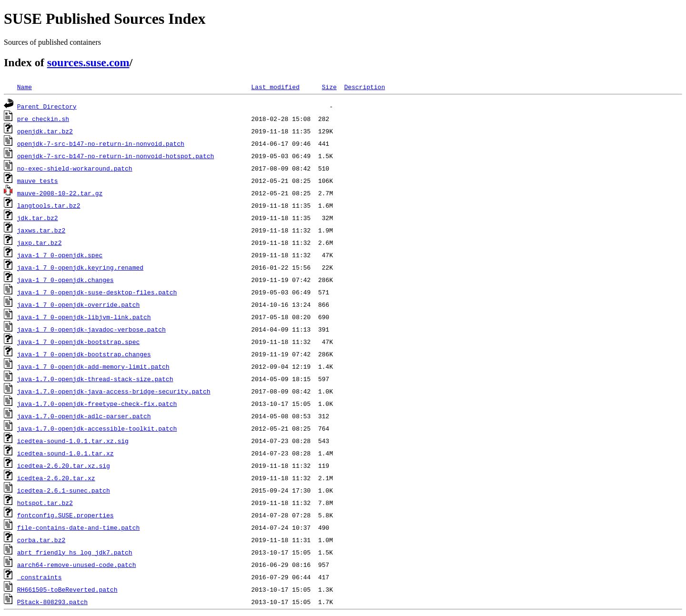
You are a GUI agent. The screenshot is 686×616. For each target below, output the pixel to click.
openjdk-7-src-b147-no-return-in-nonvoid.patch (101, 143)
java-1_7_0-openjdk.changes (66, 280)
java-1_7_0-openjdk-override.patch (78, 304)
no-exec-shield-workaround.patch (75, 168)
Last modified (275, 87)
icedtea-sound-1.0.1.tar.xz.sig (73, 441)
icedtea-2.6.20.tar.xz (56, 478)
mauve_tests (38, 181)
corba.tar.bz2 (41, 540)
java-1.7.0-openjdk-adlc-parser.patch (84, 416)
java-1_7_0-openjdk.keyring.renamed (80, 267)
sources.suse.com (88, 62)
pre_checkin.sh (43, 119)
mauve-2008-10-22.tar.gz (60, 193)
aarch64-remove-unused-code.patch (77, 565)
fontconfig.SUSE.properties (66, 515)
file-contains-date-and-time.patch (78, 527)
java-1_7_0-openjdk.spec (60, 255)
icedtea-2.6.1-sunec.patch (64, 490)
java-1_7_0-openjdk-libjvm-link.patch (84, 317)
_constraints (40, 577)
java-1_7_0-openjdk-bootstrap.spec (78, 342)
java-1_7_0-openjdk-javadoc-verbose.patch (91, 329)
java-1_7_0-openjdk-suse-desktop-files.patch (97, 292)
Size (329, 87)
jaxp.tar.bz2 (40, 242)
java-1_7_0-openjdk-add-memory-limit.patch (93, 366)
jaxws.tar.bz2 (41, 230)
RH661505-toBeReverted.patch (67, 589)
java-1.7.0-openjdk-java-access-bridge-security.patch (114, 391)
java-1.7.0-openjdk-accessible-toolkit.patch (97, 428)
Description (364, 87)
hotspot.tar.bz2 (45, 503)
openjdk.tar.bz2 (45, 131)
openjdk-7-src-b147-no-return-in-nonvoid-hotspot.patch (116, 156)
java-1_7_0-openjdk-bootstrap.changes (84, 354)
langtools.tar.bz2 (49, 205)
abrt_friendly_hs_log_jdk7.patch (75, 552)
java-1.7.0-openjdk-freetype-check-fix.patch (97, 404)
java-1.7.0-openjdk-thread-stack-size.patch (95, 379)
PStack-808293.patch (52, 602)
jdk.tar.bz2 (38, 218)
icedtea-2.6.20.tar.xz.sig (64, 465)
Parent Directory (47, 106)
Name (25, 87)
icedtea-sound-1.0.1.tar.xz (66, 453)
